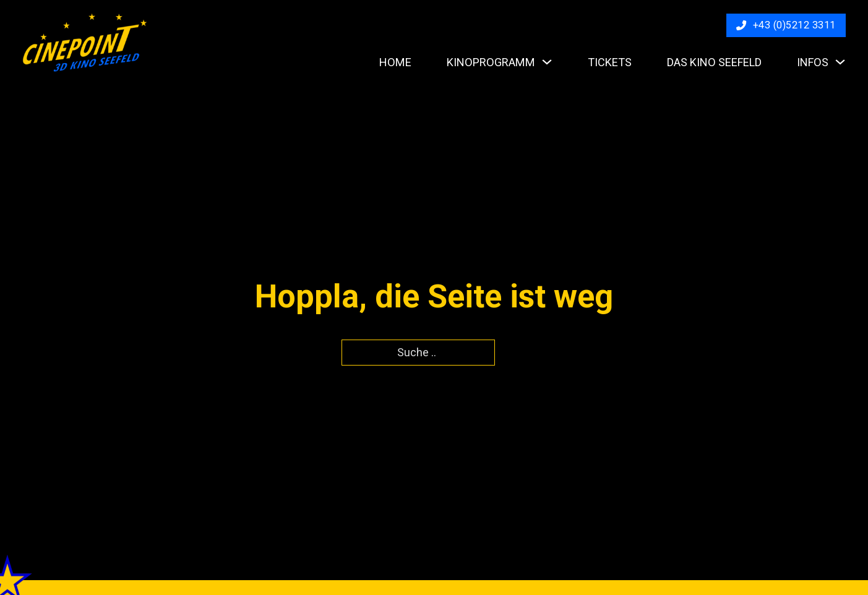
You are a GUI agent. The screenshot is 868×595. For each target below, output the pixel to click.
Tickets (610, 62)
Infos (813, 62)
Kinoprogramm (491, 62)
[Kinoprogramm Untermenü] (547, 62)
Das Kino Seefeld (714, 62)
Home (395, 62)
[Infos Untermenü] (840, 62)
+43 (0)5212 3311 (786, 25)
